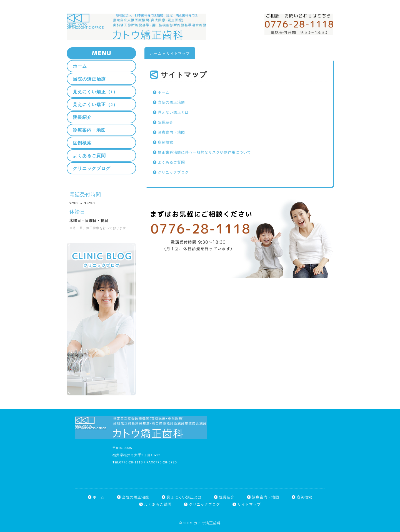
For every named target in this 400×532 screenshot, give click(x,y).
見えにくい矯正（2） (95, 105)
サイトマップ (322, 3)
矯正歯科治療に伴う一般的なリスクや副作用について (204, 152)
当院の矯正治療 (171, 102)
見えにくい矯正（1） (95, 92)
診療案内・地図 (171, 132)
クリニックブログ (173, 172)
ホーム (303, 3)
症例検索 (166, 142)
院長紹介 (166, 122)
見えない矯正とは (173, 112)
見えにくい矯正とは (184, 497)
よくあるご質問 (171, 162)
